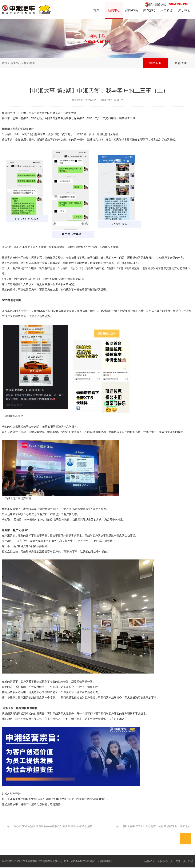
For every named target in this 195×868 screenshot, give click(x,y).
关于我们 (184, 10)
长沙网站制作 (105, 861)
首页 (96, 10)
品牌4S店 (132, 10)
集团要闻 (155, 63)
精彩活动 (181, 63)
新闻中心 (114, 10)
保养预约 (149, 10)
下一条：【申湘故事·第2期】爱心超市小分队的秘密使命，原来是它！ (152, 826)
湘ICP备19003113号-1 (83, 861)
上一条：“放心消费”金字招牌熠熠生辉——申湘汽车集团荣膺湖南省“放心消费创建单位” (53, 826)
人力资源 (167, 10)
